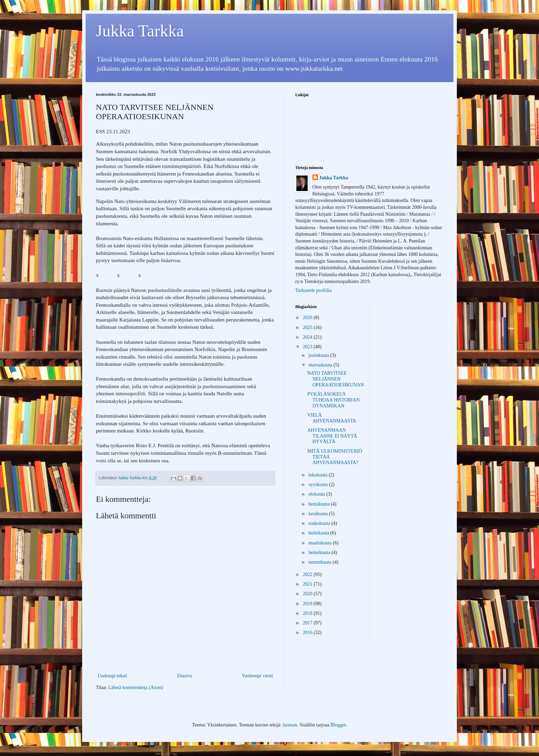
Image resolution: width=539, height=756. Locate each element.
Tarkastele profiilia (313, 290)
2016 (308, 633)
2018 (308, 613)
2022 (308, 574)
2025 (308, 328)
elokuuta (317, 494)
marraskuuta (321, 365)
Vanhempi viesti (257, 676)
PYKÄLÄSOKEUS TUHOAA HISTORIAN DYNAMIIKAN (333, 400)
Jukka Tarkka (140, 31)
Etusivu (184, 676)
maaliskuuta (321, 543)
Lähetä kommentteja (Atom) (136, 687)
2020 (308, 594)
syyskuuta (319, 484)
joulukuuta (319, 355)
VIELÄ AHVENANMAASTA (332, 418)
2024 (308, 337)
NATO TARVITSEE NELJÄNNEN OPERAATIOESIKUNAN (335, 379)
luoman (290, 725)
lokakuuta (318, 475)
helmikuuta (320, 552)
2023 (308, 347)
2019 (308, 604)
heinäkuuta (320, 504)
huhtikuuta (319, 533)
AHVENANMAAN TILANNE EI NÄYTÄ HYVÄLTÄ (332, 436)
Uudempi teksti (112, 676)
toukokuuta (320, 523)
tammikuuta (320, 562)
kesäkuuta (318, 514)
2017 (308, 623)
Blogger (338, 725)
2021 (308, 584)
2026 (308, 318)
